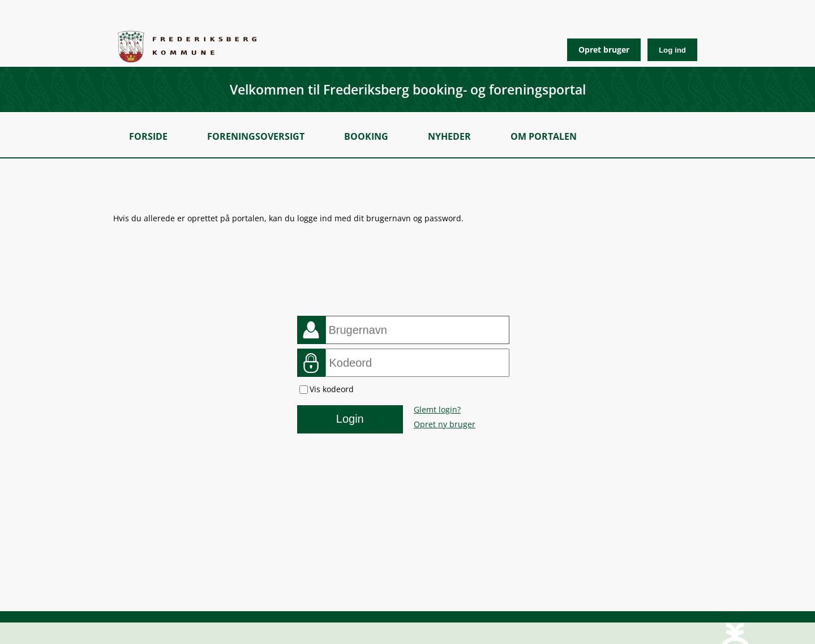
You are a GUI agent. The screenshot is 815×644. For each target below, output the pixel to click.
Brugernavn (311, 330)
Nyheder (449, 136)
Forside (148, 136)
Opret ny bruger (445, 424)
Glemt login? (437, 409)
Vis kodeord (332, 389)
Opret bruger (604, 50)
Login (350, 419)
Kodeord (311, 363)
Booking (366, 136)
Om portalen (544, 136)
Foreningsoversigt (256, 136)
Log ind (672, 50)
